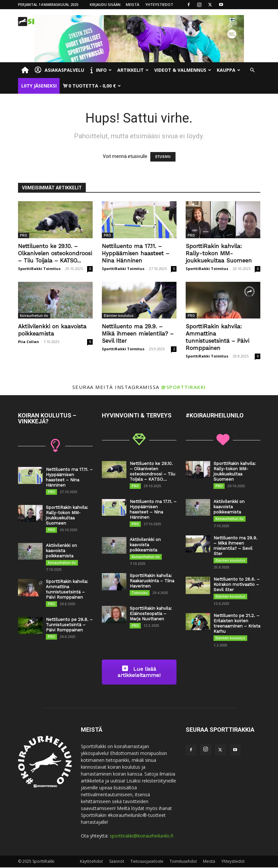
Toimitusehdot (183, 862)
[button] (252, 70)
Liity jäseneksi (39, 86)
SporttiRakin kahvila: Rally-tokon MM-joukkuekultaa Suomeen (219, 253)
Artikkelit (133, 70)
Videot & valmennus (183, 70)
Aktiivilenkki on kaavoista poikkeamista (61, 551)
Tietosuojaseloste (147, 862)
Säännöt (117, 862)
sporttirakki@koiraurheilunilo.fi (141, 836)
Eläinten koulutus (119, 316)
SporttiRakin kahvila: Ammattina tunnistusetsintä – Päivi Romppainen (67, 590)
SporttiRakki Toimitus (39, 269)
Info (101, 70)
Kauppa (229, 70)
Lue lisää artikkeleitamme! (139, 672)
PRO (24, 235)
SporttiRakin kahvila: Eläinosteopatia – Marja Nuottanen (151, 614)
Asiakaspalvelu (59, 70)
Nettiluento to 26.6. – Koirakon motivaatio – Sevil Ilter (237, 585)
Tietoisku (140, 593)
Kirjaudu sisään (105, 4)
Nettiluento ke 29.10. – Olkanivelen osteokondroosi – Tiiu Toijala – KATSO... (55, 253)
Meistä (132, 4)
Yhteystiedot (159, 4)
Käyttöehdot (91, 862)
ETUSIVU (163, 157)
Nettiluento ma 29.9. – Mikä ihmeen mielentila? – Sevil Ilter (138, 334)
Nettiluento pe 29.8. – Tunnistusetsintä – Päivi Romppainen (69, 625)
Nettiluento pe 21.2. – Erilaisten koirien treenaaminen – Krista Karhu (237, 624)
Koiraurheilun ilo (34, 316)
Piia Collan (28, 342)
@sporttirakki (184, 387)
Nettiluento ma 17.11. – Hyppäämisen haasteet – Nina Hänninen (136, 253)
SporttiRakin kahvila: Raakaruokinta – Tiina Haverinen (152, 581)
